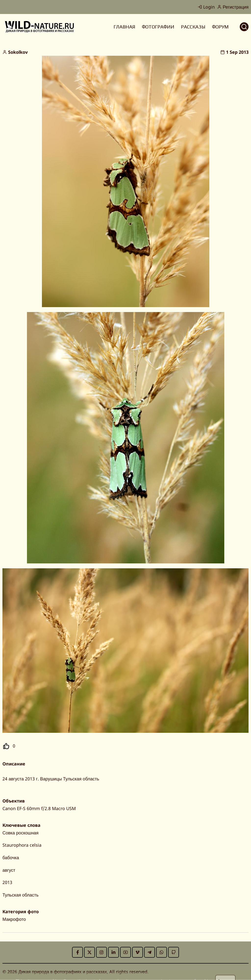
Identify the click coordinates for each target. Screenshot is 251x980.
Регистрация (233, 7)
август (9, 870)
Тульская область (20, 895)
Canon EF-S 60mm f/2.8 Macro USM (39, 808)
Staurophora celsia (22, 845)
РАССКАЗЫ (193, 27)
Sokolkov (18, 52)
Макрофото (14, 919)
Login (206, 7)
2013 (7, 882)
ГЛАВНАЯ (124, 27)
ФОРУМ (220, 27)
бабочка (11, 857)
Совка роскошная (20, 833)
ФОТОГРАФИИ (158, 27)
